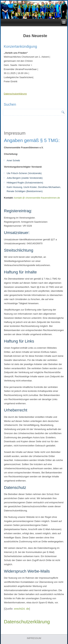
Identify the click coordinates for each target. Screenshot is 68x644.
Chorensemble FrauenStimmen (34, 10)
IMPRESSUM (34, 638)
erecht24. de (22, 609)
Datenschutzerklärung (15, 94)
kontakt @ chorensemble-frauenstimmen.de (37, 198)
